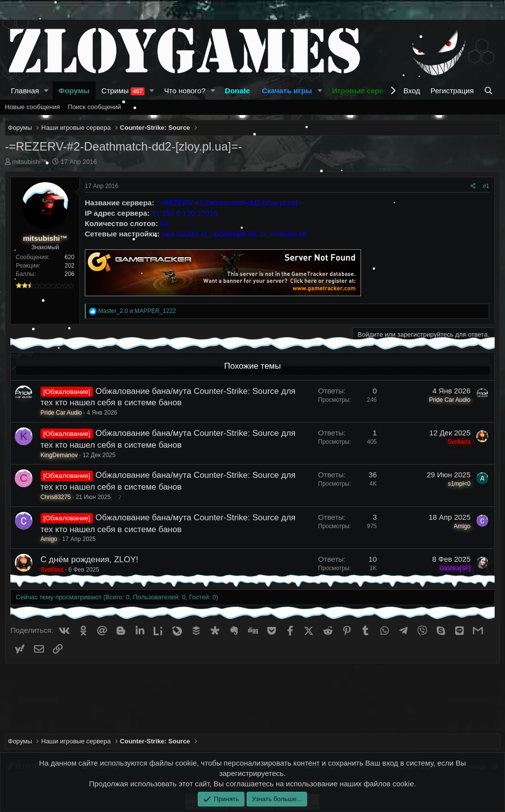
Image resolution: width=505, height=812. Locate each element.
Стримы (123, 91)
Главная (25, 91)
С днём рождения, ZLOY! (89, 560)
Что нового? (185, 91)
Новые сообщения (33, 107)
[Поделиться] (473, 186)
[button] (46, 91)
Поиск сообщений (95, 107)
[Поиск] (489, 91)
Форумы (74, 91)
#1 (486, 186)
